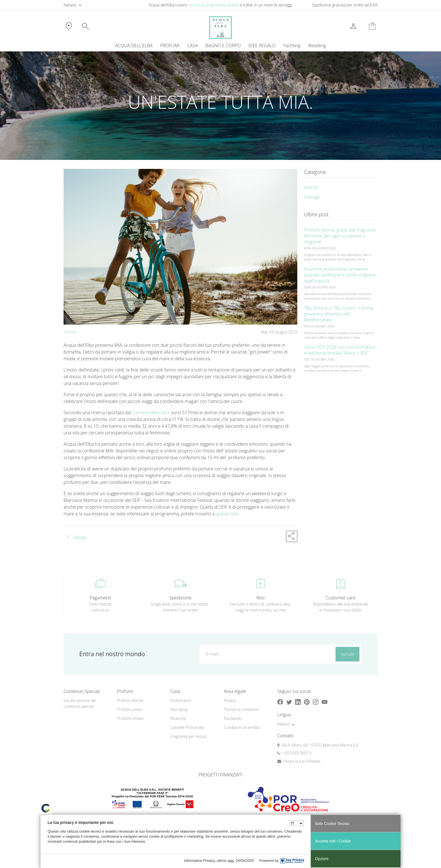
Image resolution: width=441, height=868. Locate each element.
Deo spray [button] (179, 709)
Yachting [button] (292, 46)
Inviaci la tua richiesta (302, 761)
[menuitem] (292, 46)
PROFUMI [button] (170, 46)
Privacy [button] (230, 700)
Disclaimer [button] (233, 718)
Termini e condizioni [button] (241, 709)
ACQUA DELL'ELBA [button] (134, 46)
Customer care (341, 598)
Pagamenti (100, 598)
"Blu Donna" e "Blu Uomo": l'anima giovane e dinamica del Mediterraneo (338, 314)
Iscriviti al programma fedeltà (214, 5)
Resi (261, 598)
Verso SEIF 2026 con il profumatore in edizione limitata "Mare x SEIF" (340, 350)
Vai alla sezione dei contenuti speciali (80, 703)
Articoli (70, 332)
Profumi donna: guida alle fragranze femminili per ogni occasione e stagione (340, 236)
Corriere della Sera (150, 413)
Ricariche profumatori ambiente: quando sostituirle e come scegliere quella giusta (340, 275)
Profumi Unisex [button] (130, 718)
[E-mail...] (266, 654)
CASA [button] (192, 46)
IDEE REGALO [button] (262, 46)
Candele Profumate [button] (187, 727)
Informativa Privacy (199, 861)
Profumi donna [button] (130, 700)
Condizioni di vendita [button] (242, 727)
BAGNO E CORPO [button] (223, 46)
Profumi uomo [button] (130, 709)
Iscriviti (347, 654)
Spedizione (180, 598)
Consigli (312, 197)
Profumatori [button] (181, 700)
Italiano (70, 5)
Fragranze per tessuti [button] (189, 736)
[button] (292, 536)
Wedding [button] (317, 46)
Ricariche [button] (178, 718)
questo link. (228, 514)
